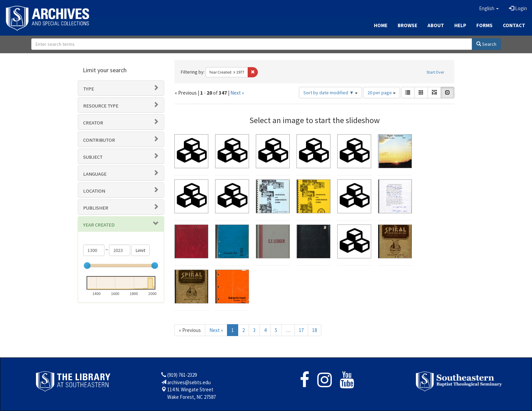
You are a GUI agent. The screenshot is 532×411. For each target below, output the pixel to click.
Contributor (99, 140)
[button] (489, 8)
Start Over (435, 72)
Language (95, 174)
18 (315, 330)
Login (518, 8)
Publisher (96, 208)
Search (486, 44)
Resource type (101, 106)
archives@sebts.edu (189, 382)
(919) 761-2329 (182, 375)
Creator (93, 123)
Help (460, 25)
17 (301, 330)
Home (381, 25)
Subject (93, 157)
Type (89, 89)
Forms (484, 25)
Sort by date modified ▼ (330, 93)
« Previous (190, 330)
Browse (407, 25)
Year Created (99, 225)
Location (94, 191)
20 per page (382, 93)
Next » (237, 93)
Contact (514, 25)
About (436, 25)
